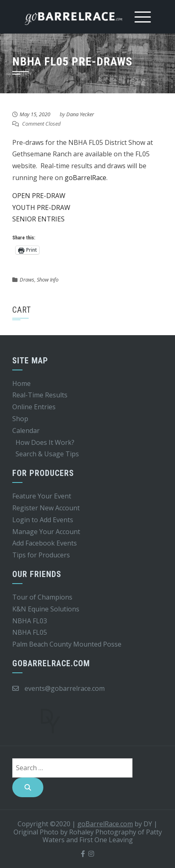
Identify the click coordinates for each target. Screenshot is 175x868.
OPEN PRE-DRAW (39, 196)
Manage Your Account (46, 532)
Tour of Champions (42, 597)
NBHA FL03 (30, 621)
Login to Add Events (43, 520)
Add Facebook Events (45, 543)
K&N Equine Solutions (46, 609)
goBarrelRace (85, 178)
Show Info (48, 280)
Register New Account (46, 508)
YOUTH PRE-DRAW (41, 207)
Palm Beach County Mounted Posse (67, 644)
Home (21, 383)
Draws (27, 280)
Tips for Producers (41, 555)
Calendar (26, 431)
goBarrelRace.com (105, 824)
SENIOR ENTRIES (38, 219)
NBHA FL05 (30, 632)
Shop (20, 419)
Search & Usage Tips (47, 454)
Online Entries (34, 407)
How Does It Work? (45, 442)
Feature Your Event (42, 496)
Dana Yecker (80, 114)
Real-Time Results (40, 395)
